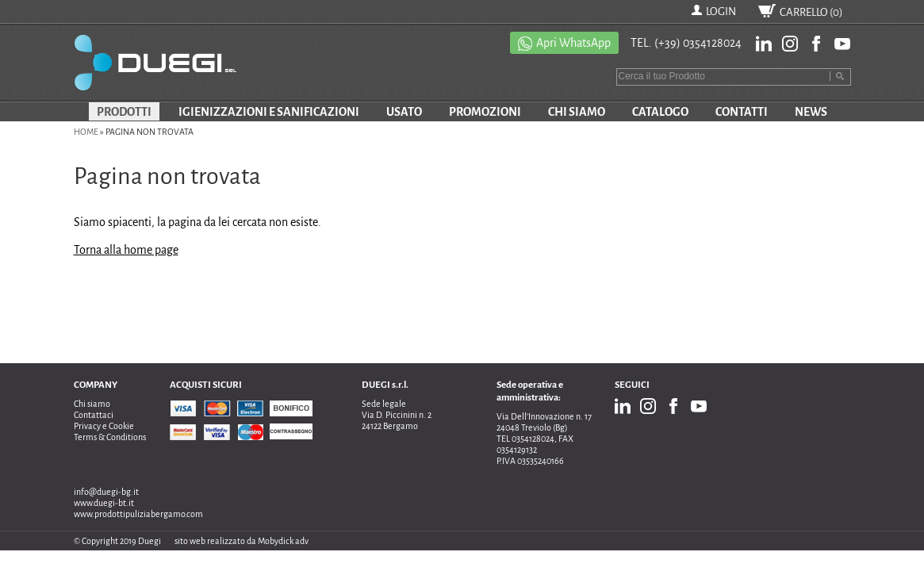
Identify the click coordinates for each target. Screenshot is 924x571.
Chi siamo (92, 404)
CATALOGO (660, 112)
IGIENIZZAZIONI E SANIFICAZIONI (269, 112)
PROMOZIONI (485, 112)
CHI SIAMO (577, 112)
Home (86, 132)
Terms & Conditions (110, 437)
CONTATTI (742, 112)
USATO (404, 112)
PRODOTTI (124, 112)
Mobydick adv (283, 541)
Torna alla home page (126, 250)
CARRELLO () (811, 12)
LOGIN (721, 11)
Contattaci (94, 415)
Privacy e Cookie (104, 426)
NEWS (811, 112)
